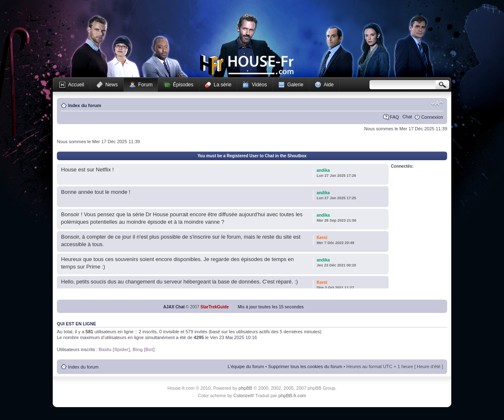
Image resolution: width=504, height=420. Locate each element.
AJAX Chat (174, 307)
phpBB (246, 388)
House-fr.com (247, 65)
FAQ (394, 117)
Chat (407, 117)
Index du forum (84, 105)
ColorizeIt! (244, 396)
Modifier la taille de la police (437, 104)
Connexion (432, 117)
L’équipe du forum (246, 366)
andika (323, 170)
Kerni (322, 238)
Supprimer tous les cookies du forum (305, 366)
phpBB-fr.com (292, 396)
